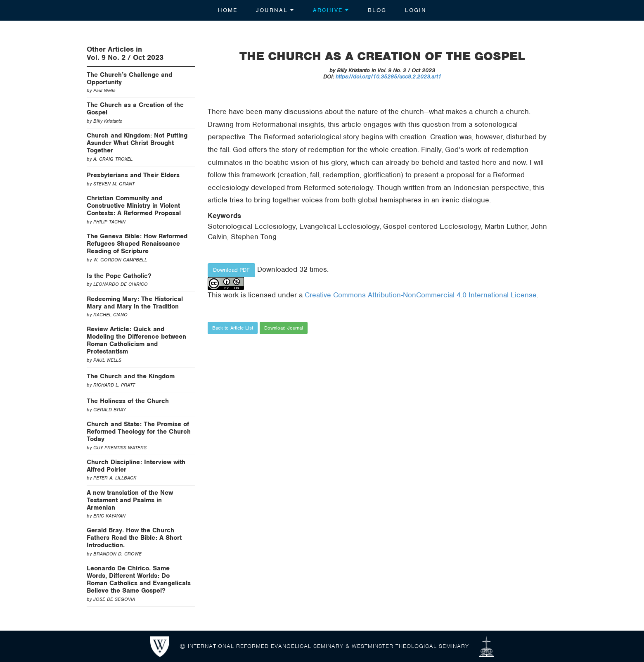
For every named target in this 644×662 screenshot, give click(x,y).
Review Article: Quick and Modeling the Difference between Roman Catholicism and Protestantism (136, 340)
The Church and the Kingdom (131, 376)
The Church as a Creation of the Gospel (135, 109)
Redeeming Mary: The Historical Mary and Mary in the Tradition (135, 303)
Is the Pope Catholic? (119, 276)
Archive (331, 10)
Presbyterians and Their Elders (133, 175)
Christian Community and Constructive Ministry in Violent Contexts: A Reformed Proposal (134, 206)
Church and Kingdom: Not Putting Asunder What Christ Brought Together (137, 143)
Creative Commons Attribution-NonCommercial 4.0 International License (421, 295)
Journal (275, 10)
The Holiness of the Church (128, 401)
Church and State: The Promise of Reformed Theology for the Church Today (139, 432)
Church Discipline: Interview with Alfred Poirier (136, 466)
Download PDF (231, 270)
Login (416, 10)
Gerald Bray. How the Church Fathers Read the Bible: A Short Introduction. (134, 538)
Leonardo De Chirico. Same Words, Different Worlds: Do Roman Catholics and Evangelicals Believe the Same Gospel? (139, 579)
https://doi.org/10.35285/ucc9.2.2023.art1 (388, 77)
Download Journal (284, 328)
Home (228, 10)
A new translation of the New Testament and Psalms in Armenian (130, 500)
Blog (377, 10)
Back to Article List (233, 328)
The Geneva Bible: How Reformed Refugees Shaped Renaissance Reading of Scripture (137, 244)
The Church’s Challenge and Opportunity (129, 78)
